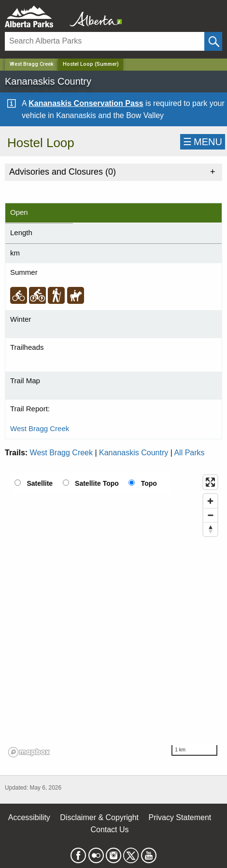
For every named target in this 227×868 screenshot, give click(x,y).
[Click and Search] (213, 41)
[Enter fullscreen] (210, 482)
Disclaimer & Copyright (99, 817)
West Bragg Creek (32, 64)
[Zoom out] (210, 515)
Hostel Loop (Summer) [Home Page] (91, 64)
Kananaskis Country (134, 453)
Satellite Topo (97, 483)
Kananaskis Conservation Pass (86, 103)
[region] (113, 615)
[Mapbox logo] (29, 752)
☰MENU (203, 142)
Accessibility (29, 817)
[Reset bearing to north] (210, 529)
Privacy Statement (180, 817)
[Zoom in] (210, 501)
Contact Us (109, 830)
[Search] (105, 41)
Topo (149, 483)
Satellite (40, 483)
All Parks (189, 453)
